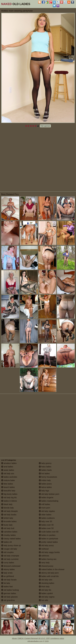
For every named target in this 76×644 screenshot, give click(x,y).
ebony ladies (8, 569)
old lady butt (8, 528)
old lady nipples (47, 511)
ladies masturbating (49, 501)
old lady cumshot (10, 559)
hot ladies (44, 474)
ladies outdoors (47, 518)
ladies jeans (45, 484)
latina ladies (45, 487)
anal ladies (7, 467)
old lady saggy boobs (49, 552)
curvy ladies (8, 563)
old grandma (8, 600)
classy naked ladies (11, 539)
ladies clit (6, 542)
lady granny (45, 463)
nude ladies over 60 (49, 532)
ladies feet (7, 587)
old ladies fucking (10, 590)
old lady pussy (46, 545)
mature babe (8, 480)
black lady (7, 504)
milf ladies (44, 504)
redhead (44, 549)
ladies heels (45, 470)
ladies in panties (47, 535)
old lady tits (45, 590)
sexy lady (44, 563)
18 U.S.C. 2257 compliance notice (51, 638)
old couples (7, 552)
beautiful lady (8, 491)
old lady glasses (9, 597)
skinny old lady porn (49, 573)
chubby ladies (8, 535)
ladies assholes (9, 477)
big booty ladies (9, 494)
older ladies (45, 515)
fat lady (6, 583)
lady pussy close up (11, 545)
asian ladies (8, 470)
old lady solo (46, 580)
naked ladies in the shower (52, 569)
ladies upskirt (46, 593)
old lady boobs (9, 515)
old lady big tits (9, 497)
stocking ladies (46, 583)
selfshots (44, 556)
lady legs (44, 491)
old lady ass (8, 474)
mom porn (44, 508)
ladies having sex (48, 559)
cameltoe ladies (9, 532)
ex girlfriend (8, 576)
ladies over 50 (46, 528)
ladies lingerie (46, 497)
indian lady (45, 480)
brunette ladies (9, 521)
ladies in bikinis (9, 501)
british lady (7, 518)
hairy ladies (45, 467)
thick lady (44, 587)
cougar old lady (9, 549)
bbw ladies (7, 484)
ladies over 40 (46, 525)
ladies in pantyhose (48, 539)
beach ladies (8, 487)
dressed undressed (11, 566)
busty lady (7, 525)
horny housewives (48, 477)
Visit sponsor (45, 126)
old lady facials (9, 580)
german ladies (9, 593)
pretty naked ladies (48, 542)
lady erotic (7, 573)
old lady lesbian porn (49, 494)
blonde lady (7, 508)
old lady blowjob (9, 511)
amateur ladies (9, 463)
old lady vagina (47, 597)
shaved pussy (46, 566)
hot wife (43, 600)
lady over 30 (45, 521)
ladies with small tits (49, 576)
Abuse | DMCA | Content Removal (25, 638)
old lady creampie (10, 556)
